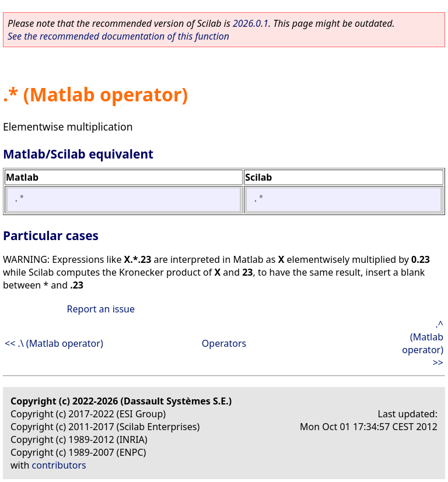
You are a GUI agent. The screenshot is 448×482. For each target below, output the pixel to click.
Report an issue (101, 309)
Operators (224, 343)
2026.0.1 (251, 23)
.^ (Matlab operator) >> (423, 343)
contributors (59, 465)
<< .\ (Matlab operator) (54, 343)
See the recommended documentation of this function (118, 36)
